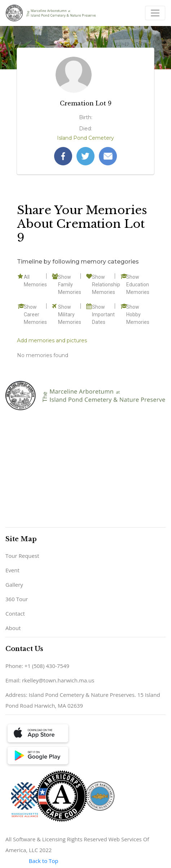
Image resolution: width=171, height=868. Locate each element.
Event (12, 570)
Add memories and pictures (52, 340)
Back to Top (44, 861)
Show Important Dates (103, 314)
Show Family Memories (70, 285)
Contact (15, 613)
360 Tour (17, 599)
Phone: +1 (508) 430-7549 (37, 666)
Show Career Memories (35, 314)
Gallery (14, 585)
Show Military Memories (70, 314)
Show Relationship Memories (106, 285)
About (13, 628)
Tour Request (22, 556)
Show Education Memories (138, 285)
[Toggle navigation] (155, 13)
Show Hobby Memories (138, 314)
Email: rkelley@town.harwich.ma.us (50, 680)
